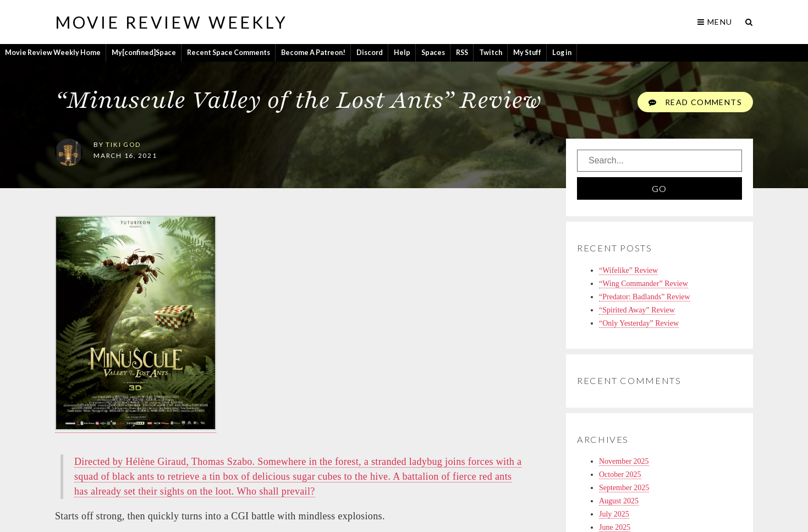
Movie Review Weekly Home (53, 53)
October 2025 (620, 475)
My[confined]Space (144, 53)
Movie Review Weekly (171, 22)
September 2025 (624, 488)
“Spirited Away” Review (637, 310)
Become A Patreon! (313, 53)
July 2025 (614, 514)
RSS (462, 53)
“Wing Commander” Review (644, 284)
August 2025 (619, 501)
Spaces (433, 53)
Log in (562, 53)
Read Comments (695, 102)
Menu (715, 22)
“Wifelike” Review (628, 270)
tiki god (123, 144)
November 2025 (624, 461)
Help (402, 53)
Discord (370, 53)
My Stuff (527, 53)
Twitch (491, 53)
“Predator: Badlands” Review (645, 297)
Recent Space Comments (229, 53)
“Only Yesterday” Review (639, 323)
